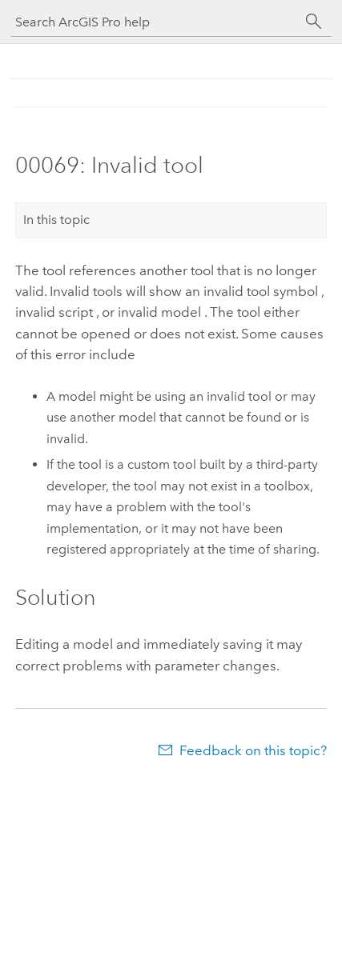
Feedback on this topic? (253, 750)
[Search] (314, 22)
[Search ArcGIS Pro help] (155, 22)
